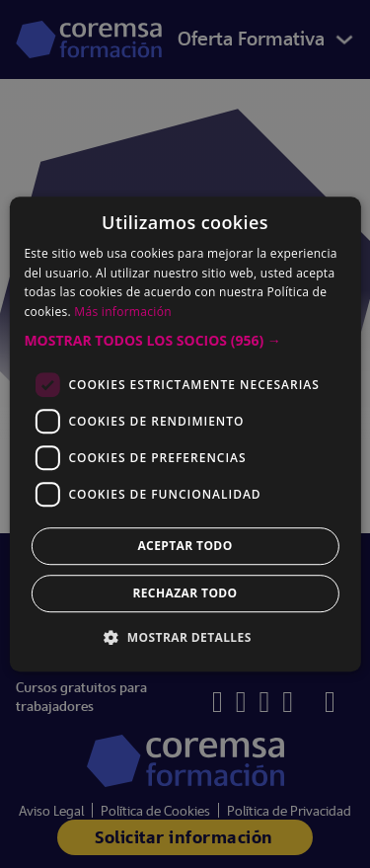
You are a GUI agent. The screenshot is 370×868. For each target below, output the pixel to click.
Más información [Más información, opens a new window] (122, 312)
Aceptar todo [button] (185, 546)
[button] (185, 341)
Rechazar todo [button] (185, 593)
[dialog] (185, 434)
